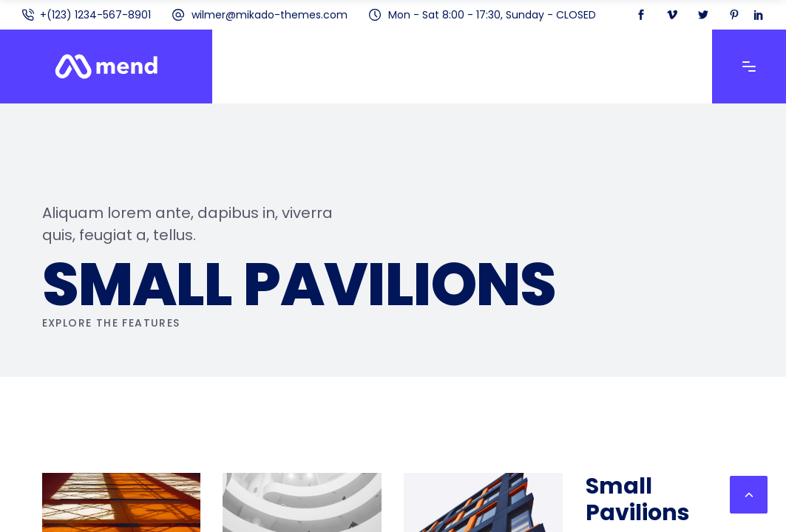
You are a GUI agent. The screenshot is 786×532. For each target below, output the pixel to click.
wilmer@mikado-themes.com (270, 15)
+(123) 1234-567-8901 (95, 15)
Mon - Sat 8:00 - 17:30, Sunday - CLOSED (492, 15)
